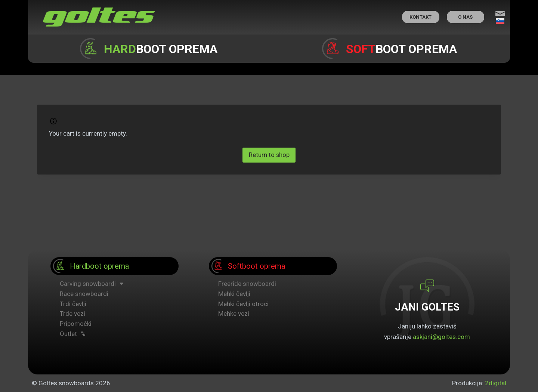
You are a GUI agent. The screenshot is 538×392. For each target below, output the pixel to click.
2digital (496, 383)
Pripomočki (76, 324)
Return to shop (269, 155)
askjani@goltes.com (442, 337)
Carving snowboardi (92, 284)
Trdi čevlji (73, 304)
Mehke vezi (234, 314)
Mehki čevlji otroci (244, 304)
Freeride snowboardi (247, 284)
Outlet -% (73, 334)
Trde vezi (72, 314)
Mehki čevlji (234, 294)
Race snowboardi (84, 294)
